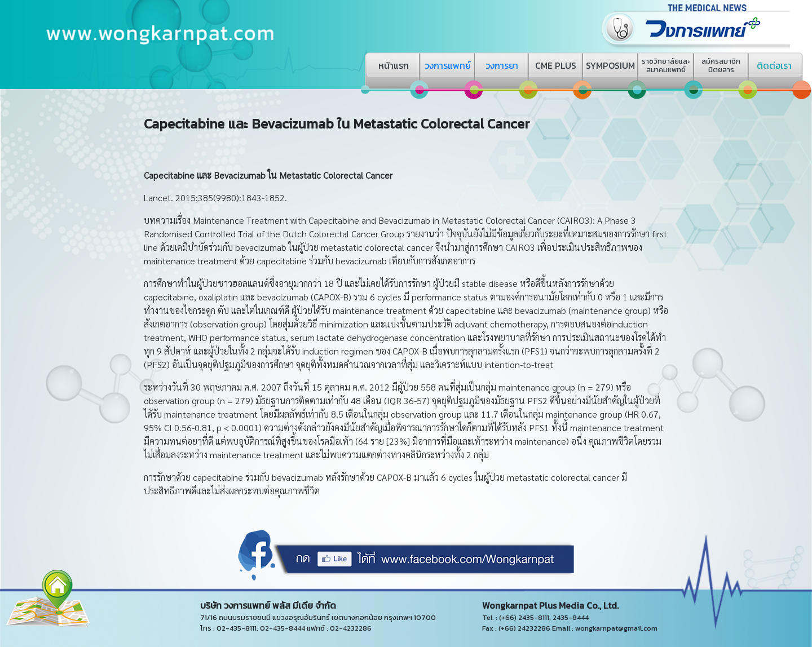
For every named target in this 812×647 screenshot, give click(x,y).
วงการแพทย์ (448, 65)
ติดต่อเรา (774, 65)
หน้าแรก (394, 65)
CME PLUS (556, 65)
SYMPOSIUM (610, 65)
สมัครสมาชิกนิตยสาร (721, 65)
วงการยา (502, 65)
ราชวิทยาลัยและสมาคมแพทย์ (666, 65)
